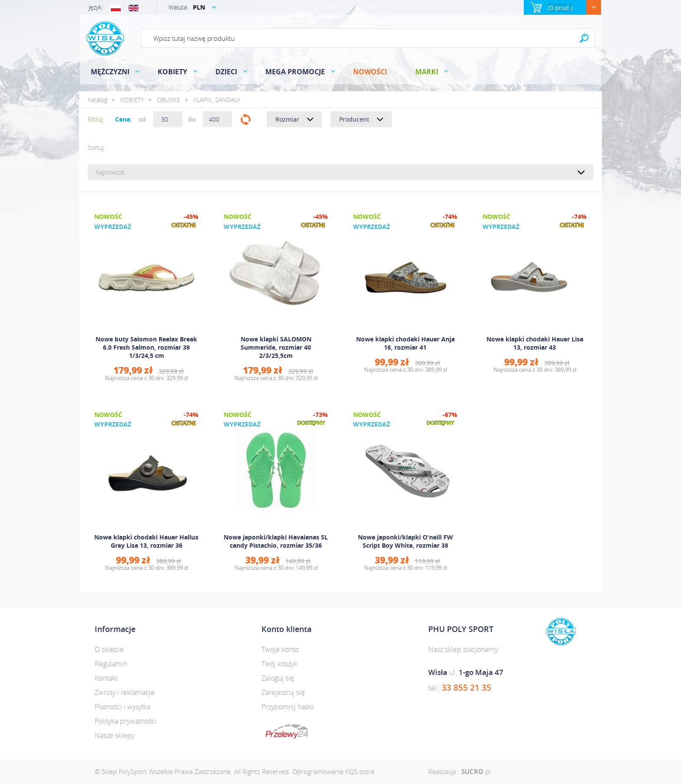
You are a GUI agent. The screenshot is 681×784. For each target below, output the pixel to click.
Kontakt (106, 678)
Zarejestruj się (283, 692)
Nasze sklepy (115, 735)
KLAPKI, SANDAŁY (217, 100)
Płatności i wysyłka (122, 707)
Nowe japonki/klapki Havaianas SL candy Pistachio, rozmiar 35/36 (276, 541)
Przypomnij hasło (288, 707)
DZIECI (226, 72)
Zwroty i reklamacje (125, 692)
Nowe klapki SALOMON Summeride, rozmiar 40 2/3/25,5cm (276, 347)
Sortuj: (96, 147)
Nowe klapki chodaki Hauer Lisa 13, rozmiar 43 (535, 343)
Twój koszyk (279, 664)
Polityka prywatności (126, 721)
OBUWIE (169, 100)
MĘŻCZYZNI (110, 72)
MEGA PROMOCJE (295, 72)
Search (584, 38)
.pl (476, 771)
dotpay (287, 731)
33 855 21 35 (466, 688)
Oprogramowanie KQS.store (333, 771)
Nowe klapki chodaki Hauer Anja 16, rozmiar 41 (405, 343)
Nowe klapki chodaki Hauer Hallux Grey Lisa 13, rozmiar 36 (146, 541)
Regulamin (111, 664)
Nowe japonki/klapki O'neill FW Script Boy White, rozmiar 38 (405, 541)
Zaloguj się (278, 678)
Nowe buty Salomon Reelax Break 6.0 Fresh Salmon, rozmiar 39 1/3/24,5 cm (146, 347)
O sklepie (109, 649)
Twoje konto (280, 649)
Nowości (370, 72)
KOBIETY (172, 72)
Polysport (105, 38)
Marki (427, 72)
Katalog (98, 100)
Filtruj (246, 119)
